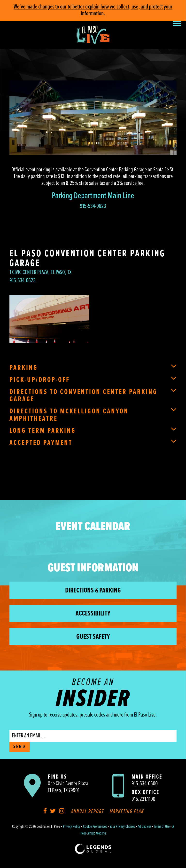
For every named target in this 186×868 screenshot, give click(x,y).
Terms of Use (162, 827)
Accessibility (93, 614)
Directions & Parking (93, 591)
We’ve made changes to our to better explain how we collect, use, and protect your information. (93, 10)
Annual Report (88, 812)
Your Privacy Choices (122, 827)
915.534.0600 (145, 784)
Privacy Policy (72, 827)
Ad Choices (144, 827)
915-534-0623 (93, 206)
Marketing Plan (127, 812)
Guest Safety (93, 637)
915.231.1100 (143, 799)
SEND (20, 747)
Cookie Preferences (95, 827)
